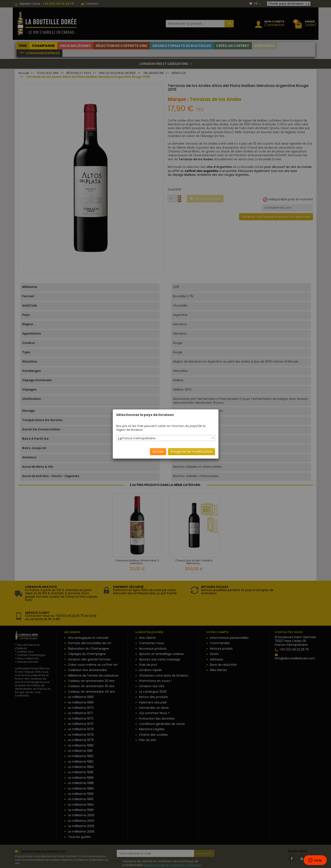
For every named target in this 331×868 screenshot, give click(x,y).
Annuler (158, 452)
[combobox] (166, 438)
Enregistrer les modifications (192, 452)
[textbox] (166, 438)
